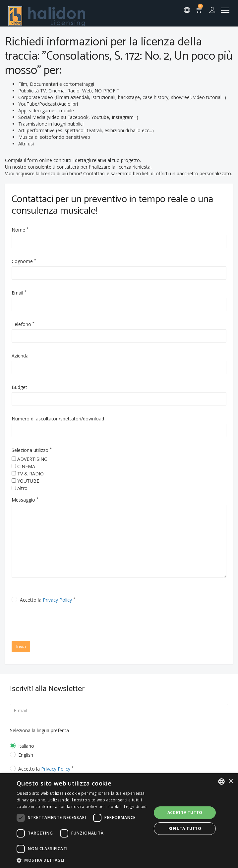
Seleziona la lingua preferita (39, 730)
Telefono (23, 324)
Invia (21, 647)
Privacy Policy (57, 600)
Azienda (20, 356)
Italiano (26, 746)
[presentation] (69, 623)
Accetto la (48, 600)
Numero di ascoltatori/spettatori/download (58, 419)
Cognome (24, 261)
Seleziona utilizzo (32, 450)
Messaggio (25, 500)
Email (19, 293)
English (26, 755)
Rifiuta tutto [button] (185, 828)
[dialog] (119, 821)
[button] (82, 860)
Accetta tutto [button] (185, 813)
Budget (19, 387)
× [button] (231, 781)
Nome (20, 230)
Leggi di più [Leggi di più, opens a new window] (135, 807)
